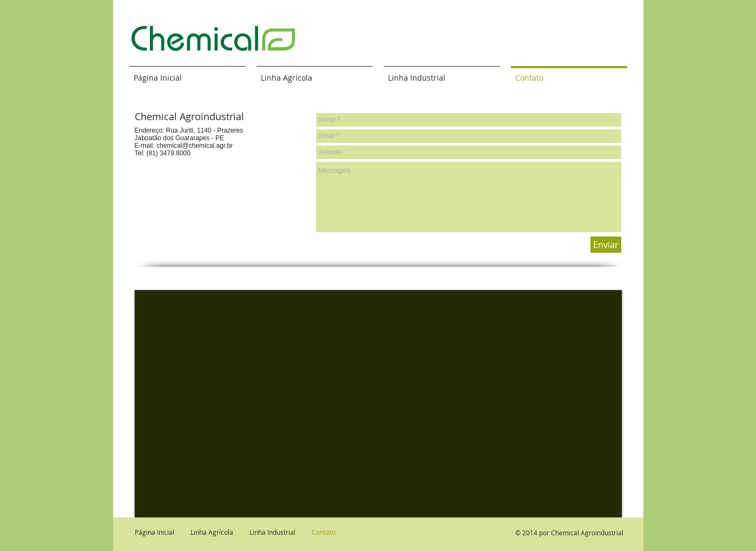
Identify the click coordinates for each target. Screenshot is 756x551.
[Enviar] (606, 245)
